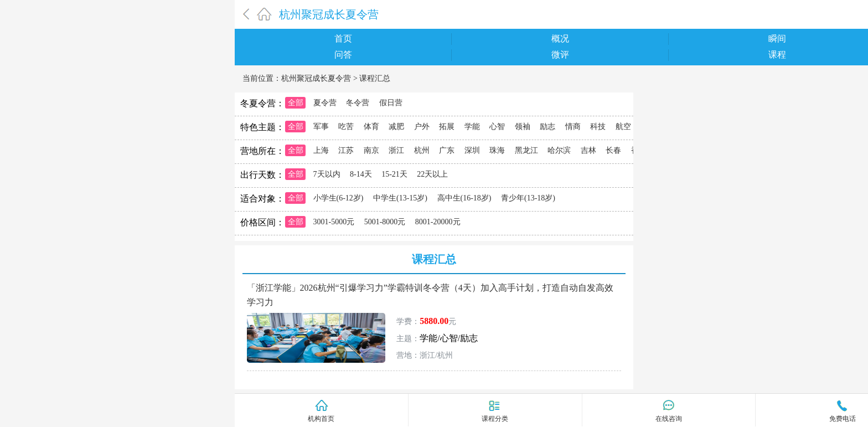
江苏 (346, 150)
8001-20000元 (438, 222)
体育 (371, 127)
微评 (560, 55)
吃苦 (346, 127)
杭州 (422, 150)
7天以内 (327, 174)
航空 (623, 127)
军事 (321, 127)
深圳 (472, 150)
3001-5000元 (334, 222)
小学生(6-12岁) (339, 198)
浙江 (396, 150)
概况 (560, 38)
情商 (573, 127)
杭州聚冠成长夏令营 (329, 14)
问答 (343, 55)
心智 (497, 127)
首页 (343, 38)
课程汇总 (375, 78)
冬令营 (358, 103)
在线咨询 (669, 419)
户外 (422, 127)
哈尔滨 (559, 150)
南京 (371, 150)
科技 (598, 127)
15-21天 (394, 174)
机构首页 (321, 419)
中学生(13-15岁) (400, 198)
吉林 (588, 150)
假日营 (391, 103)
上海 (321, 150)
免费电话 (843, 419)
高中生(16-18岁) (464, 198)
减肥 (396, 127)
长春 (613, 150)
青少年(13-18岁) (528, 198)
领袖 (523, 127)
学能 (472, 127)
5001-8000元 (385, 222)
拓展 (447, 127)
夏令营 (325, 103)
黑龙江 (526, 150)
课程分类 (495, 418)
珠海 (497, 150)
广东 (447, 150)
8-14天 (361, 174)
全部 (296, 103)
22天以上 (432, 174)
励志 (547, 127)
